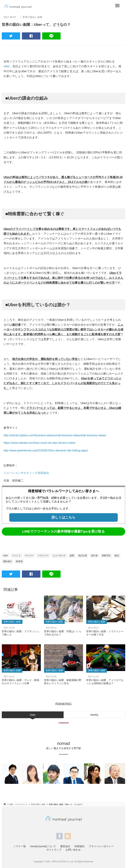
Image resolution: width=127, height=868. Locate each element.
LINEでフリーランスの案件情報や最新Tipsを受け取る (63, 531)
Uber (7, 66)
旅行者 (94, 555)
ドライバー (43, 555)
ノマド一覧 (20, 846)
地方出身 (83, 555)
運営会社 (65, 846)
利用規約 (79, 846)
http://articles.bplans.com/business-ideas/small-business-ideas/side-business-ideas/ (56, 435)
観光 (117, 555)
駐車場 (19, 561)
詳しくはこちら (63, 517)
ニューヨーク (59, 555)
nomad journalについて (43, 846)
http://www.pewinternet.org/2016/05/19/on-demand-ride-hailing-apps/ (47, 450)
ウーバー (29, 555)
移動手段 (106, 555)
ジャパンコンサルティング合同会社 (26, 473)
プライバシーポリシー (101, 846)
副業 (72, 555)
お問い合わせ (73, 849)
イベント (16, 555)
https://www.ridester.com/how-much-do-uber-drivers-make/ (40, 443)
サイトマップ (54, 849)
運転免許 (7, 561)
